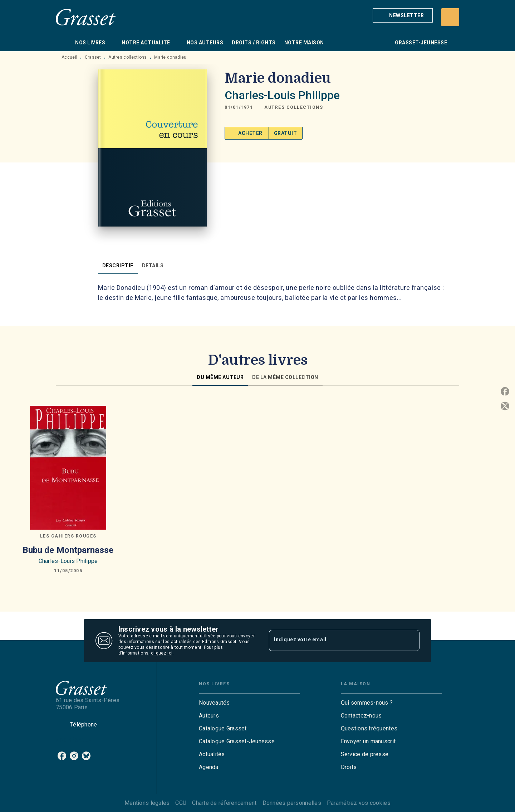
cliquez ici (162, 653)
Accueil (69, 57)
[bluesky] (86, 756)
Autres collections (127, 57)
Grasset (93, 57)
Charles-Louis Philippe (282, 95)
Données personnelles (292, 803)
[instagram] (74, 756)
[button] (403, 15)
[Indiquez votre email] (335, 641)
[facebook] (62, 756)
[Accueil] (86, 17)
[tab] (63, 43)
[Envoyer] (411, 641)
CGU (181, 803)
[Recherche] (450, 17)
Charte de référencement (224, 803)
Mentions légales (147, 803)
